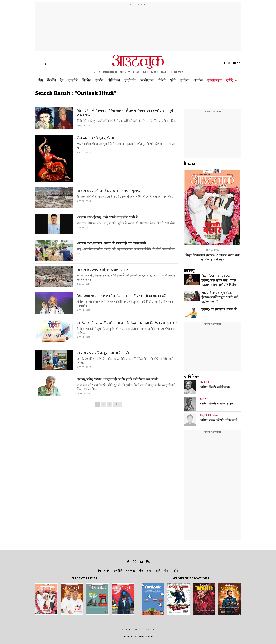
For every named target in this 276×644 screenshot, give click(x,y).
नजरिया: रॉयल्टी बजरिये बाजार (215, 387)
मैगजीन (190, 164)
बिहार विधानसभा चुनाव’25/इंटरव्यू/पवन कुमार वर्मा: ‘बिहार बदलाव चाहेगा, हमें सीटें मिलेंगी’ (219, 281)
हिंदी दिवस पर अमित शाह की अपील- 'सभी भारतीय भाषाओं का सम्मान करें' (122, 296)
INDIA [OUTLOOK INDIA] (96, 72)
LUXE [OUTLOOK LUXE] (155, 72)
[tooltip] (225, 63)
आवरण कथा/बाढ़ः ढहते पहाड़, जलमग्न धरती (103, 270)
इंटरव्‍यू (189, 271)
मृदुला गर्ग (204, 399)
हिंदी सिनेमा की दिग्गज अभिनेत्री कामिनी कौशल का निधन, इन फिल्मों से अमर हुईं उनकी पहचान (125, 113)
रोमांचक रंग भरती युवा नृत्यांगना (95, 138)
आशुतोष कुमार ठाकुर (209, 415)
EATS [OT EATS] (165, 72)
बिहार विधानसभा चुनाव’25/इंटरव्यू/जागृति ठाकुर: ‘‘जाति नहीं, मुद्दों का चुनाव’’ (220, 297)
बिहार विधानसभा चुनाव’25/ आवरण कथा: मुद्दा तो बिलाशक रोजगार (212, 257)
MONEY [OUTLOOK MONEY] (125, 72)
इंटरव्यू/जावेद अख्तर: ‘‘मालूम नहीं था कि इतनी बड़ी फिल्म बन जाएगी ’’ (119, 379)
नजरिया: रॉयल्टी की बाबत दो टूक (216, 404)
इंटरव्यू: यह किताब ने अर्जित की (219, 310)
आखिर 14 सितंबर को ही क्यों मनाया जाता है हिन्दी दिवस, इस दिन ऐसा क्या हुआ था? (127, 323)
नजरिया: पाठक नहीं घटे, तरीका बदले (218, 420)
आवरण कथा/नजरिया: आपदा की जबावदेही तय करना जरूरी (112, 244)
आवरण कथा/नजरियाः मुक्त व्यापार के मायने (103, 353)
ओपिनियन (192, 377)
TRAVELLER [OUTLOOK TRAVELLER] (140, 72)
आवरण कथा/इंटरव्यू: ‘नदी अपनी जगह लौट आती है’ (108, 217)
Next (117, 404)
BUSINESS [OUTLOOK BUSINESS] (110, 72)
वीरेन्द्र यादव (205, 382)
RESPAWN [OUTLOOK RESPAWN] (177, 72)
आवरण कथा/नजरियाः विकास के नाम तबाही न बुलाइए (109, 191)
